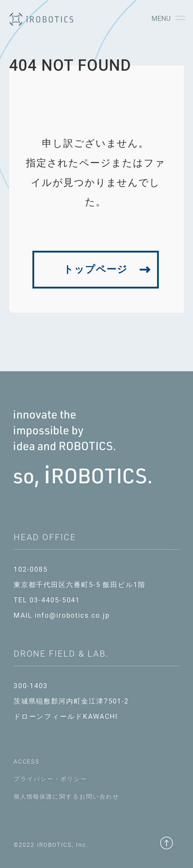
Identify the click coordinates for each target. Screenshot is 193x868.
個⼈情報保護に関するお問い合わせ (67, 797)
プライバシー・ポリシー (50, 779)
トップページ (95, 269)
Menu (168, 19)
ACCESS (27, 762)
